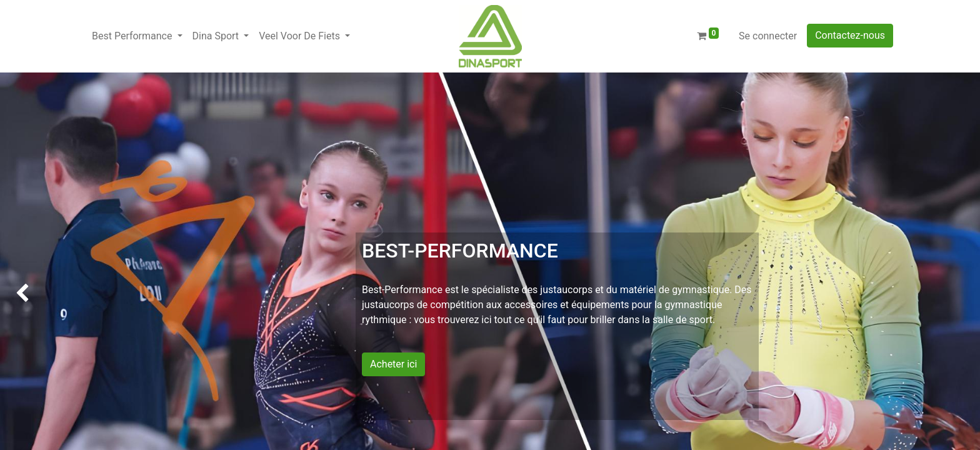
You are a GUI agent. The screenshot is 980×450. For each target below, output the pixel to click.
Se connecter (768, 36)
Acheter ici (393, 364)
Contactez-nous (850, 35)
